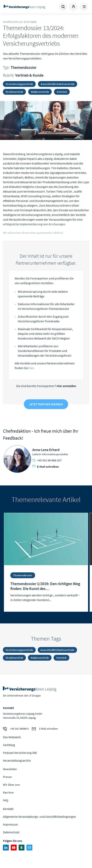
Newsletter (10, 769)
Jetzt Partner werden (46, 404)
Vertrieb (62, 92)
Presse (7, 777)
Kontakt (8, 809)
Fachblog (9, 745)
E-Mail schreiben (46, 467)
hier (31, 368)
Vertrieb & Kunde (29, 75)
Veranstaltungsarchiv (17, 760)
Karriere (8, 792)
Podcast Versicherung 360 (20, 753)
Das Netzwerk (12, 737)
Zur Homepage (25, 7)
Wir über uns (11, 785)
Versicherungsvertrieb (19, 84)
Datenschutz (11, 832)
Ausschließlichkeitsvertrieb (58, 84)
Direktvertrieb (14, 92)
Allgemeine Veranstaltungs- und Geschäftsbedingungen (39, 817)
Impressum (10, 824)
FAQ (6, 800)
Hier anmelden (66, 386)
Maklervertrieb (40, 92)
